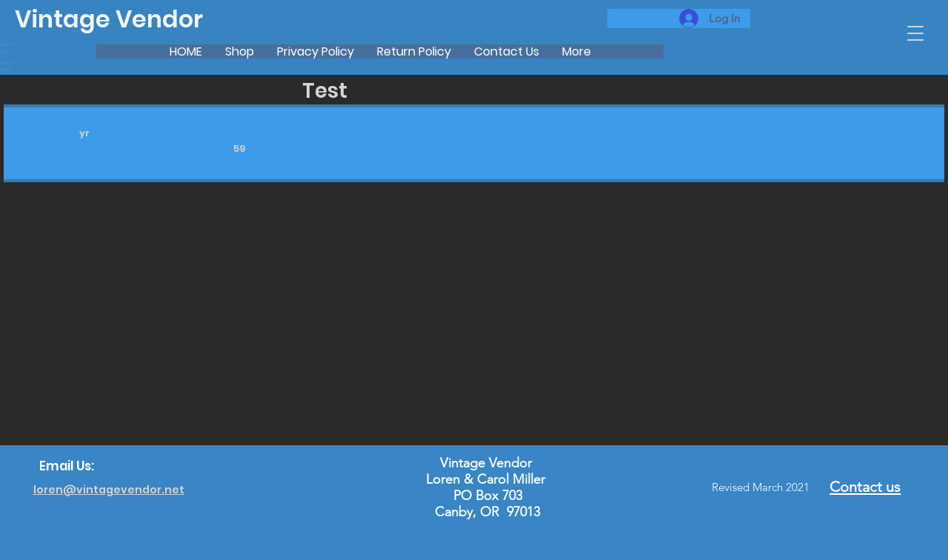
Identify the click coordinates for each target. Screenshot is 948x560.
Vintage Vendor (109, 19)
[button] (915, 33)
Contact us (865, 487)
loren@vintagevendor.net (109, 490)
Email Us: (67, 466)
